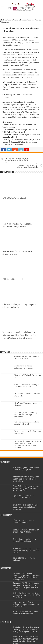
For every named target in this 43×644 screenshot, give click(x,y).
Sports (10, 20)
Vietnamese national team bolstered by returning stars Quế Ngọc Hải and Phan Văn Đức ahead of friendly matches (20, 335)
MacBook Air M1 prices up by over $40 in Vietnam (26, 531)
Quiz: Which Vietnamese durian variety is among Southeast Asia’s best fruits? (27, 488)
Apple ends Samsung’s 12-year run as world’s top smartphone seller (26, 551)
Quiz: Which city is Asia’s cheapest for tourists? (24, 496)
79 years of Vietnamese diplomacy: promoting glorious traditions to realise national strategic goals (26, 577)
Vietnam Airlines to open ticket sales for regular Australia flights (26, 165)
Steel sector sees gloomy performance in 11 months (24, 367)
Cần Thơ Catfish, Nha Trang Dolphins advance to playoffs (19, 306)
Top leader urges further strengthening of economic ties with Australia (26, 604)
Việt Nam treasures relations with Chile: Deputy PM (25, 613)
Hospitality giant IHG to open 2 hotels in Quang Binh (27, 468)
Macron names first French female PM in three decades (27, 358)
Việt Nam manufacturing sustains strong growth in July (26, 423)
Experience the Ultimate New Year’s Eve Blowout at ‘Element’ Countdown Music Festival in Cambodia (27, 444)
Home (4, 20)
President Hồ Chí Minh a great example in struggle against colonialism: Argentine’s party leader (26, 586)
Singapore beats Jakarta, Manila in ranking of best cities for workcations (27, 479)
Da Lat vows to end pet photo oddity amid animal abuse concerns (26, 507)
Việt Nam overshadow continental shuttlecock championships (17, 225)
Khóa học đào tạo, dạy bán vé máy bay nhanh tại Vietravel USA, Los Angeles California (26, 629)
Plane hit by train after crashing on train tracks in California (27, 385)
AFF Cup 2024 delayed (13, 279)
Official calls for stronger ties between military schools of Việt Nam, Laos (27, 595)
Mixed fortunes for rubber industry (24, 559)
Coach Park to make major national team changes (24, 540)
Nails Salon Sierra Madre (13, 145)
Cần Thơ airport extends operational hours (24, 521)
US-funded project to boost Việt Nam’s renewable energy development (26, 415)
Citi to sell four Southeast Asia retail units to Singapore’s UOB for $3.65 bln (17, 159)
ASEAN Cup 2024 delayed (14, 198)
